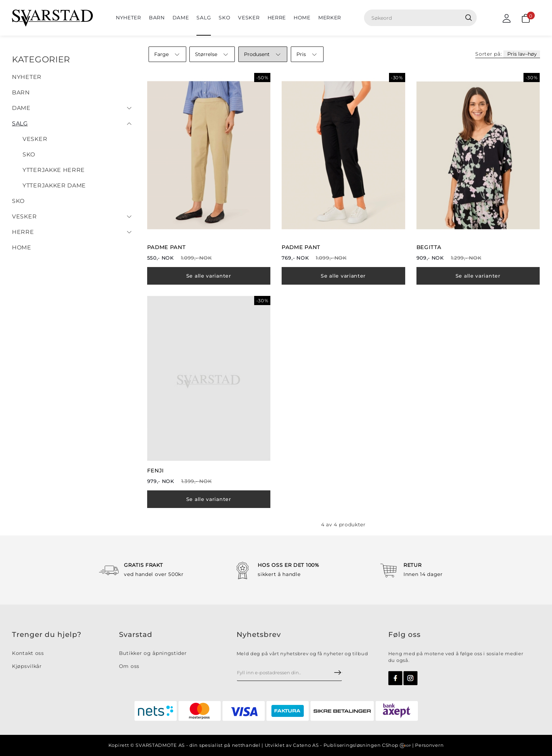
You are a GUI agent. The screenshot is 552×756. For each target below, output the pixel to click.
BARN (157, 18)
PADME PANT (167, 247)
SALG (204, 18)
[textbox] (423, 18)
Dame (181, 18)
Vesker (249, 18)
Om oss (129, 666)
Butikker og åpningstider (153, 653)
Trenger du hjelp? (47, 634)
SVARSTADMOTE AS (160, 745)
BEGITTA (429, 247)
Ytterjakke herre (54, 170)
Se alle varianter (209, 276)
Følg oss (404, 634)
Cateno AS (306, 745)
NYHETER (128, 18)
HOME (302, 18)
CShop (396, 745)
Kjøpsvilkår (27, 666)
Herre (277, 18)
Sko (224, 18)
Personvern (429, 745)
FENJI (156, 470)
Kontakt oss (28, 653)
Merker (330, 18)
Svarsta (133, 634)
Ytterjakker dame (54, 185)
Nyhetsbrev (259, 634)
